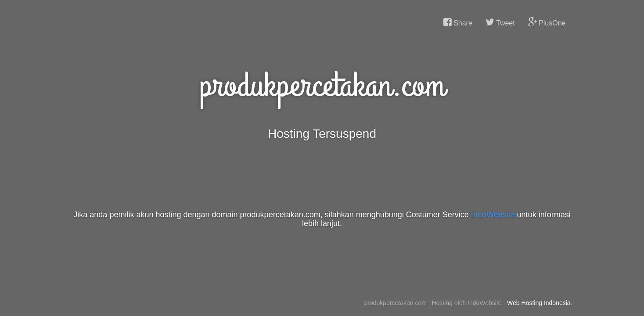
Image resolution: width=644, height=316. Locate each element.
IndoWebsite (493, 215)
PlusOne (547, 22)
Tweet (500, 22)
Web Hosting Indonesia (539, 303)
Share (458, 22)
